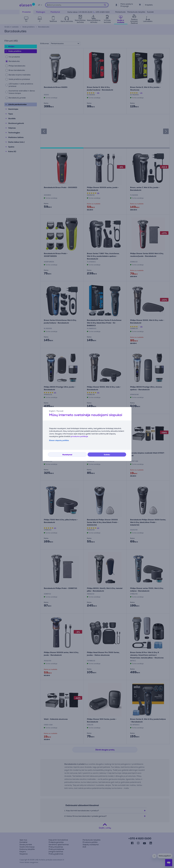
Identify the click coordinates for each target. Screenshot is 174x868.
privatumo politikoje (79, 436)
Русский (60, 411)
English (52, 411)
